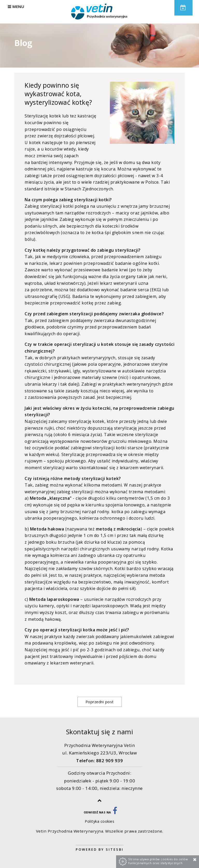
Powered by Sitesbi (100, 849)
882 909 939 (110, 761)
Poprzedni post (100, 702)
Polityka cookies (99, 821)
